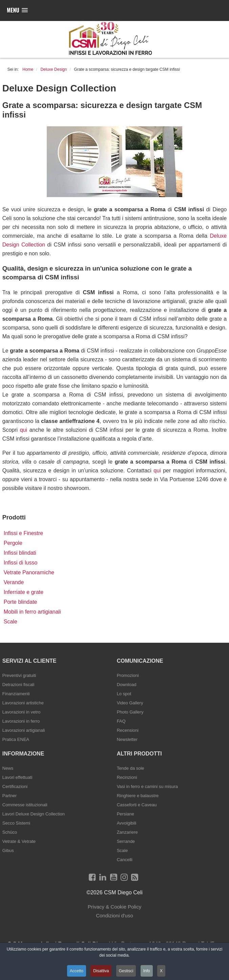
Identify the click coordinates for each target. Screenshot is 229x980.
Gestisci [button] (126, 971)
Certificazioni (15, 786)
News (8, 768)
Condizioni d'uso (114, 915)
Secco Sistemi (16, 823)
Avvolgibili (127, 823)
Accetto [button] (77, 971)
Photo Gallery (130, 712)
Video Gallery (130, 703)
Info (147, 971)
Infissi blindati (20, 553)
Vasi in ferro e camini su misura (147, 786)
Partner (10, 796)
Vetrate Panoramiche (29, 572)
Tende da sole (131, 768)
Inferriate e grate (24, 592)
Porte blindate (20, 602)
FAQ (121, 721)
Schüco (10, 832)
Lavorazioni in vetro (22, 712)
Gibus (8, 850)
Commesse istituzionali (25, 805)
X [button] (161, 971)
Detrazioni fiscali (18, 685)
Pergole (13, 543)
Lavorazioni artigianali (24, 730)
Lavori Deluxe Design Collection (34, 814)
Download (127, 685)
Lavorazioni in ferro (21, 721)
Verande (14, 582)
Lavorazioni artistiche (23, 703)
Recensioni (128, 730)
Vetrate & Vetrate (19, 841)
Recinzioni (127, 777)
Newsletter (127, 739)
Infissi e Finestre (23, 533)
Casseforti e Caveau (137, 805)
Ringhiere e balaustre (138, 796)
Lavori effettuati (17, 777)
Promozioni (128, 675)
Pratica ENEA (16, 739)
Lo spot (124, 694)
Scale (11, 622)
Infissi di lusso (21, 563)
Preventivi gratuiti (19, 675)
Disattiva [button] (101, 971)
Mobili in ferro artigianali (32, 612)
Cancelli (125, 860)
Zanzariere (127, 832)
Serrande (126, 841)
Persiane (126, 814)
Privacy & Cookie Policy (114, 907)
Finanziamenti (16, 694)
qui (24, 430)
